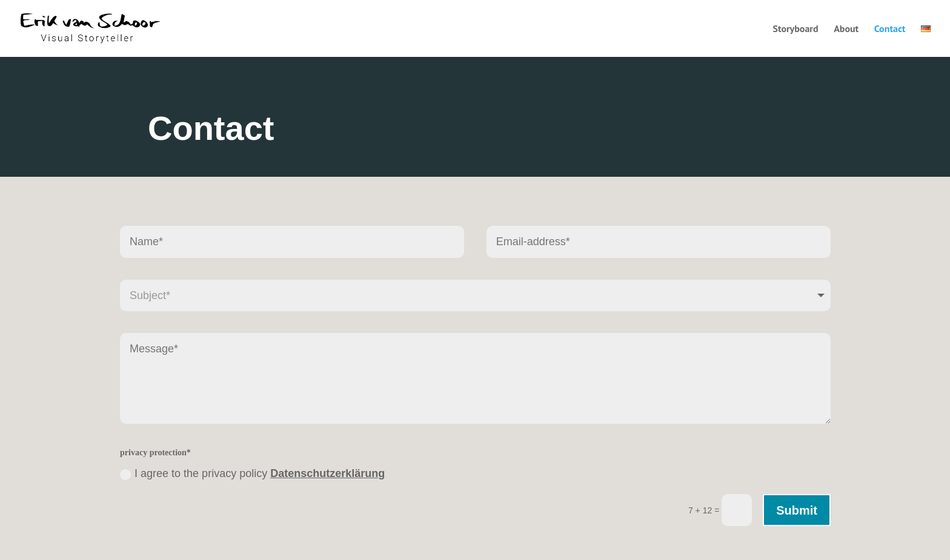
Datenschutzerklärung (327, 473)
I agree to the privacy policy (252, 473)
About (846, 29)
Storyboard (795, 29)
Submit (797, 510)
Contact (890, 29)
